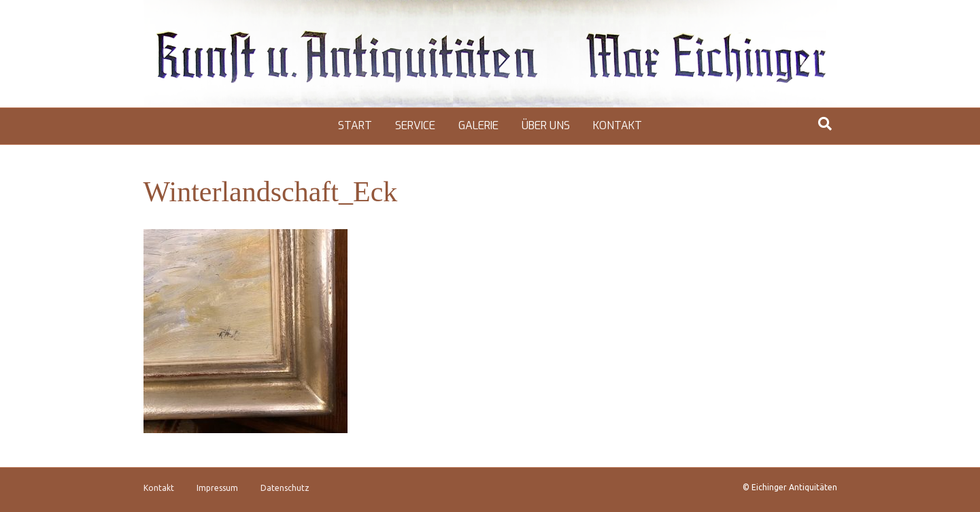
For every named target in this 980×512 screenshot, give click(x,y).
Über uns (546, 125)
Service (415, 125)
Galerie (478, 125)
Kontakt (618, 125)
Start (355, 125)
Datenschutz (285, 488)
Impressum (217, 488)
